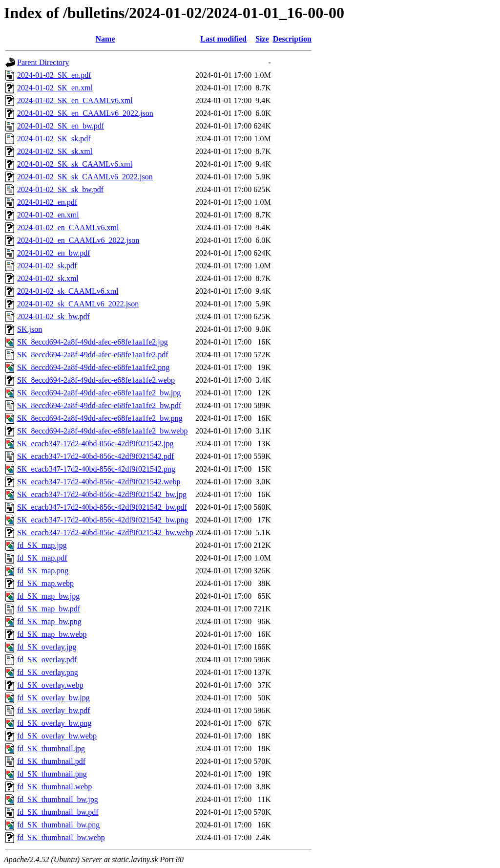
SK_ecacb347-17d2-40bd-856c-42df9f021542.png (96, 469)
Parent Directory (43, 62)
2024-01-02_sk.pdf (47, 266)
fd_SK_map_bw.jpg (48, 596)
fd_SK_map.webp (45, 583)
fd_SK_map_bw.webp (52, 634)
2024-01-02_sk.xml (48, 278)
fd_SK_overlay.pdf (47, 660)
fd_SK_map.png (43, 571)
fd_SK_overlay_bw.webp (57, 736)
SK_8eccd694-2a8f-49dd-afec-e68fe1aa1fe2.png (93, 367)
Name (105, 39)
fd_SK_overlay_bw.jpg (53, 698)
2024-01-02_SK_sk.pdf (54, 139)
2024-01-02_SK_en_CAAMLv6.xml (75, 100)
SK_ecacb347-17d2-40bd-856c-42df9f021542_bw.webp (105, 532)
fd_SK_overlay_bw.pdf (54, 710)
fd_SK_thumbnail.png (52, 774)
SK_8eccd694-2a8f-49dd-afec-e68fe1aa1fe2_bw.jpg (99, 393)
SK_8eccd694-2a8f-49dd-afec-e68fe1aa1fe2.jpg (93, 342)
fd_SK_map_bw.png (49, 621)
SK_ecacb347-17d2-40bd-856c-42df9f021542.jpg (95, 444)
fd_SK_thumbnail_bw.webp (61, 837)
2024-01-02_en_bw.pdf (54, 253)
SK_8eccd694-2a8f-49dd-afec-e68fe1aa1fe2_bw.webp (102, 431)
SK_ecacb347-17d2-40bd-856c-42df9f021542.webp (99, 482)
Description (292, 39)
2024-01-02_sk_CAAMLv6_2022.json (78, 304)
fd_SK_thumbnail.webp (54, 787)
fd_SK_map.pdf (42, 558)
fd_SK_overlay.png (48, 672)
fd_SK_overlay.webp (50, 685)
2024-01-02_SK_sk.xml (55, 151)
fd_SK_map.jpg (42, 545)
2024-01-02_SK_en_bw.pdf (61, 126)
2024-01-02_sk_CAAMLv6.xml (68, 291)
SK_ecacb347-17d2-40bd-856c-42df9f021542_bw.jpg (102, 494)
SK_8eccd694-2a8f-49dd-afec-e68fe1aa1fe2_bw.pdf (99, 405)
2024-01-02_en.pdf (47, 202)
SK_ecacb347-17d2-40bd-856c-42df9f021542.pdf (95, 456)
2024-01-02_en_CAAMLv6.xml (68, 228)
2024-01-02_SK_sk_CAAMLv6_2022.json (85, 177)
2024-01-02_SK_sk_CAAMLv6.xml (75, 164)
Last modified (223, 39)
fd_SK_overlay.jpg (47, 647)
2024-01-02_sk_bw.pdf (53, 316)
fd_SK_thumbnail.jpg (51, 749)
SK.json (30, 329)
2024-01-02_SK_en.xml (55, 88)
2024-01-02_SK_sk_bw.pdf (60, 189)
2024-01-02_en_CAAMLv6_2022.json (78, 240)
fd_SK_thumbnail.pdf (51, 761)
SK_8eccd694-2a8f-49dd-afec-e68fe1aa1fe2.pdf (93, 355)
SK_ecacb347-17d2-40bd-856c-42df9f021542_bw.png (103, 520)
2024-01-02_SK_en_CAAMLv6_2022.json (85, 113)
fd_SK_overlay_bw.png (54, 723)
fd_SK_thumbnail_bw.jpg (58, 799)
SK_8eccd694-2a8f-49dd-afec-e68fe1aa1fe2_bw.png (100, 418)
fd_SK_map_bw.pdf (49, 609)
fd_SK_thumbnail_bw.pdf (58, 812)
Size (262, 39)
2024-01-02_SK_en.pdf (54, 75)
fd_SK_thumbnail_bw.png (58, 825)
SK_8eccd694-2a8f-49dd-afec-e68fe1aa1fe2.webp (96, 380)
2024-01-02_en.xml (48, 215)
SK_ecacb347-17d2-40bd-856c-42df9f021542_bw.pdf (102, 507)
